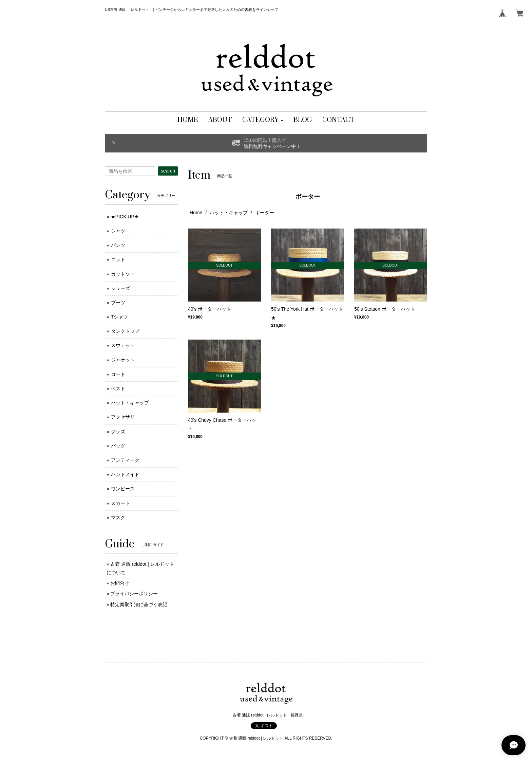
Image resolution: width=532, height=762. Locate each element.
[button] (263, 120)
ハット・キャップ (229, 213)
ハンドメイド (125, 474)
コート (118, 374)
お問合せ (120, 583)
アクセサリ (123, 417)
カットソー (123, 274)
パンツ (118, 245)
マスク (118, 518)
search (168, 171)
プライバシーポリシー (134, 594)
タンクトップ (125, 331)
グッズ (118, 432)
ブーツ (118, 303)
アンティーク (125, 460)
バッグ (118, 446)
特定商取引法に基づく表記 (139, 604)
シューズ (120, 288)
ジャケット (123, 360)
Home (196, 213)
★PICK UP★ (125, 217)
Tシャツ (120, 317)
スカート (120, 503)
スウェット (123, 345)
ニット (118, 259)
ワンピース (123, 489)
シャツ (118, 231)
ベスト (118, 388)
